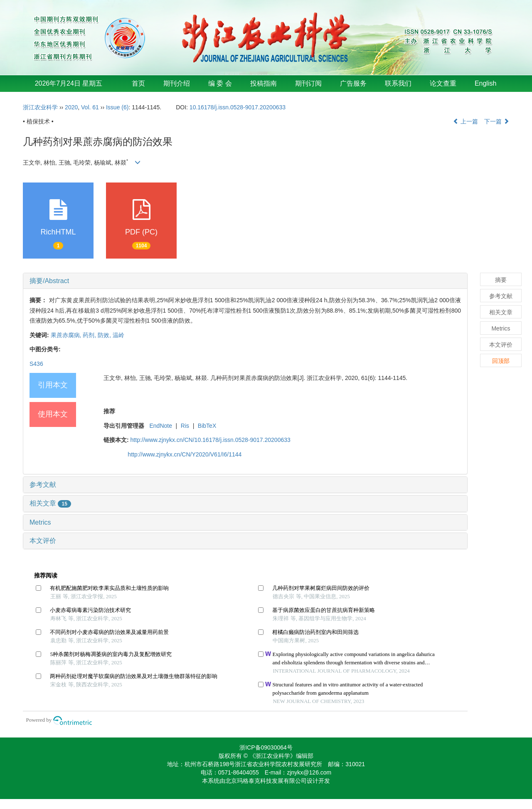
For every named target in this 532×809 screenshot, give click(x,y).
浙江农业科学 (40, 107)
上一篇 (465, 121)
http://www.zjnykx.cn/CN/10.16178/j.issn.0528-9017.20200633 (211, 440)
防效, (105, 335)
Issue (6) (117, 107)
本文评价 (43, 541)
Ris (185, 426)
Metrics (40, 522)
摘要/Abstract (49, 281)
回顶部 (501, 361)
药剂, (90, 335)
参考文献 (43, 485)
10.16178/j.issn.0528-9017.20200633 (238, 107)
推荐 (109, 411)
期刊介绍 (177, 83)
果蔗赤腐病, (67, 335)
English (485, 83)
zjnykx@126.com (309, 772)
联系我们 (398, 83)
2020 (71, 107)
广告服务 (353, 83)
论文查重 (443, 83)
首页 (138, 83)
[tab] (245, 281)
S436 (36, 364)
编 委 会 (220, 83)
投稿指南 (264, 83)
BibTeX (207, 426)
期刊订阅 (308, 83)
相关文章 (50, 503)
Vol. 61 (90, 107)
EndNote (160, 426)
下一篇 (497, 121)
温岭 (118, 335)
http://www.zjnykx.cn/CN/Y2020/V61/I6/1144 (185, 454)
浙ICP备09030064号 (266, 747)
